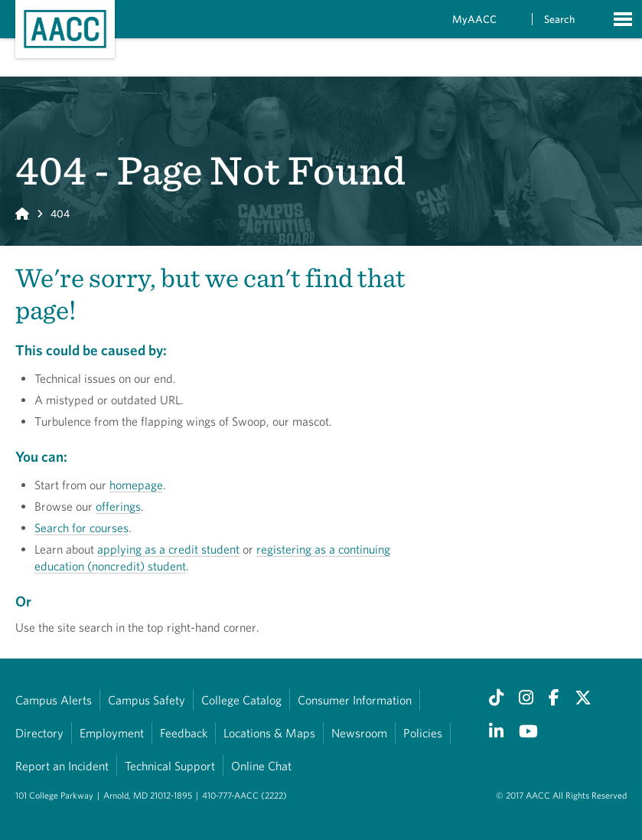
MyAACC (474, 19)
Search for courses (81, 528)
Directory (39, 733)
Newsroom (359, 733)
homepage (136, 485)
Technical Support (170, 766)
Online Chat (261, 766)
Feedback (184, 733)
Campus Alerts (54, 700)
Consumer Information (355, 700)
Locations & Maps (269, 733)
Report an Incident (62, 766)
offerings (118, 506)
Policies (423, 733)
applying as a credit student (168, 549)
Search (559, 19)
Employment (112, 733)
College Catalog (241, 700)
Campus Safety (147, 700)
